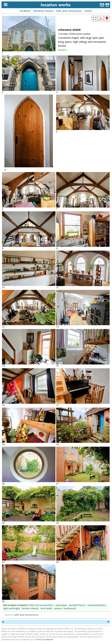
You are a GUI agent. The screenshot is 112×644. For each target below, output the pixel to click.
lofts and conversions (69, 11)
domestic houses (44, 11)
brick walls (46, 608)
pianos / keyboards (65, 608)
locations (25, 11)
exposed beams (97, 605)
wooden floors (77, 605)
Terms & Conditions (45, 639)
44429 (88, 11)
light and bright (11, 608)
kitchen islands (30, 608)
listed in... (63, 50)
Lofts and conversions (26, 615)
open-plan (61, 605)
